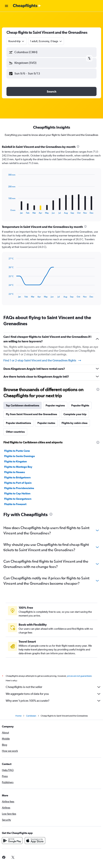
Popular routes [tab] (46, 423)
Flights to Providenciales (19, 488)
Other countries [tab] (15, 432)
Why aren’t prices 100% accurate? (53, 701)
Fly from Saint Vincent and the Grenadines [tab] (31, 414)
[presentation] (78, 146)
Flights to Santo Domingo (19, 456)
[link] (13, 857)
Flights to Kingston (15, 461)
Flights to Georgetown (18, 499)
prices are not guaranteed (79, 676)
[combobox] (17, 41)
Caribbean (31, 716)
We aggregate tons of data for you (53, 694)
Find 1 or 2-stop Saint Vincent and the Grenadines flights (42, 360)
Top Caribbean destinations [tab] (23, 405)
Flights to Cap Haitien (17, 493)
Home (18, 716)
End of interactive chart (7, 211)
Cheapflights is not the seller (53, 687)
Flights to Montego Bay (18, 467)
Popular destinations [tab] (18, 423)
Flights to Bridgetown (17, 477)
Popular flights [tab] (80, 405)
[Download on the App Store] (35, 841)
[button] (6, 6)
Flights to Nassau (15, 472)
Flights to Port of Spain (18, 483)
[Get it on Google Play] (12, 841)
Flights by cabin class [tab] (74, 423)
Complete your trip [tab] (75, 414)
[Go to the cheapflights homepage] (27, 6)
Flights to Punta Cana (17, 451)
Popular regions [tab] (55, 405)
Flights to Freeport (15, 504)
